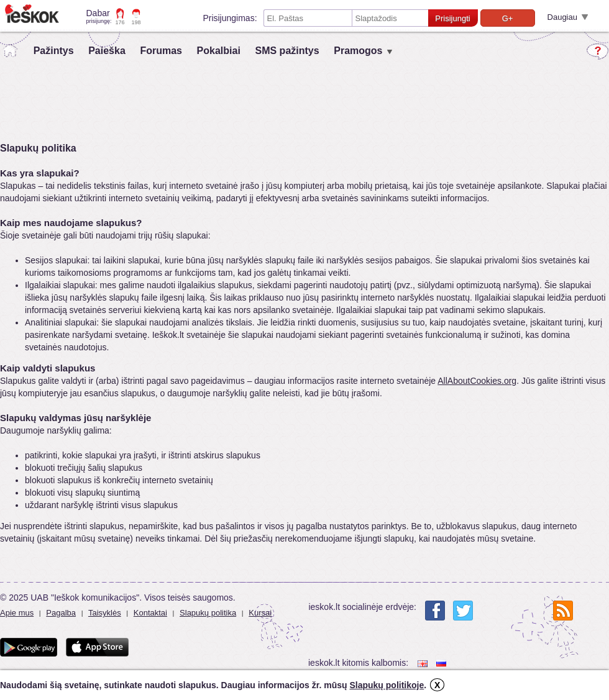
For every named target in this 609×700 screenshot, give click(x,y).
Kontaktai (150, 613)
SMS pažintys (287, 51)
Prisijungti (452, 18)
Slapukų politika (208, 613)
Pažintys (54, 51)
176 (120, 22)
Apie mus (17, 613)
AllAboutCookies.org (477, 381)
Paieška (107, 51)
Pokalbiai (219, 51)
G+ (508, 18)
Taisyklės (105, 613)
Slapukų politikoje (387, 685)
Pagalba (61, 613)
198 (136, 22)
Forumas (161, 51)
